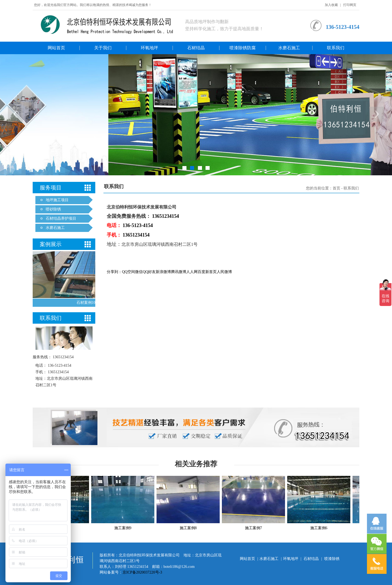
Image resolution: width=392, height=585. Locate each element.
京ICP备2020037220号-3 (142, 572)
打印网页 (350, 5)
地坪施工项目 (57, 200)
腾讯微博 (179, 272)
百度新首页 (207, 272)
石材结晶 (196, 48)
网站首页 (56, 48)
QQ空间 (128, 272)
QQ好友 (149, 272)
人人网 (192, 272)
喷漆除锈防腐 (243, 48)
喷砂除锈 (53, 209)
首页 (336, 188)
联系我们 (336, 48)
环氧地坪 (149, 48)
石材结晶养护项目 (61, 218)
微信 (139, 272)
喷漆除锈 (332, 559)
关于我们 (103, 48)
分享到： (114, 272)
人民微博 (224, 272)
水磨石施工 (289, 48)
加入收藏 (331, 5)
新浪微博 (163, 272)
